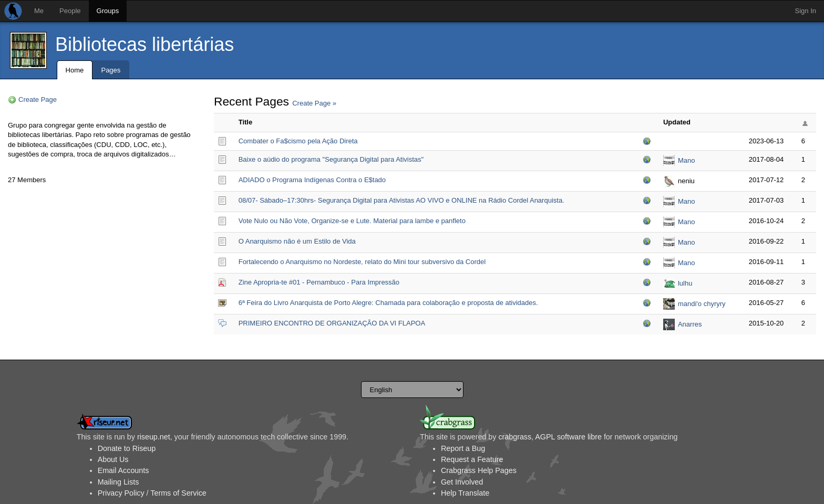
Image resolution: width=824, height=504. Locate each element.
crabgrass (515, 437)
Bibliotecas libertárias (145, 44)
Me (39, 11)
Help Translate (465, 493)
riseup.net (154, 437)
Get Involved (462, 482)
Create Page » (314, 103)
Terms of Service (178, 493)
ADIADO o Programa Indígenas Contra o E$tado (312, 180)
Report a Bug (463, 448)
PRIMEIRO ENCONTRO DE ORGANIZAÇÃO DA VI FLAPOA (332, 323)
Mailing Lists (119, 482)
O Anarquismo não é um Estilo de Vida (297, 241)
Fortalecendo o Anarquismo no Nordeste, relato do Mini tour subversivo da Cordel (362, 262)
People (70, 11)
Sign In (806, 11)
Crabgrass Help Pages (479, 470)
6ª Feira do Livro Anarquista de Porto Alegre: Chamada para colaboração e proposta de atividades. (388, 303)
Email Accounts (123, 470)
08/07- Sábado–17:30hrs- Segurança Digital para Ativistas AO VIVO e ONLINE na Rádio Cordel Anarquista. (401, 200)
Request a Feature (472, 459)
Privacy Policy (121, 493)
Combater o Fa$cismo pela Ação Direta (298, 141)
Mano (687, 160)
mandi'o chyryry (702, 304)
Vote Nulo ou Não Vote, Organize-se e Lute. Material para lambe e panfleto (352, 221)
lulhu (685, 283)
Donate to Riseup (127, 448)
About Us (113, 459)
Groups (108, 11)
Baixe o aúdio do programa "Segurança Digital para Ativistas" (331, 159)
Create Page (38, 99)
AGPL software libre (568, 437)
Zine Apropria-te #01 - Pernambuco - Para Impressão (319, 282)
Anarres (690, 324)
